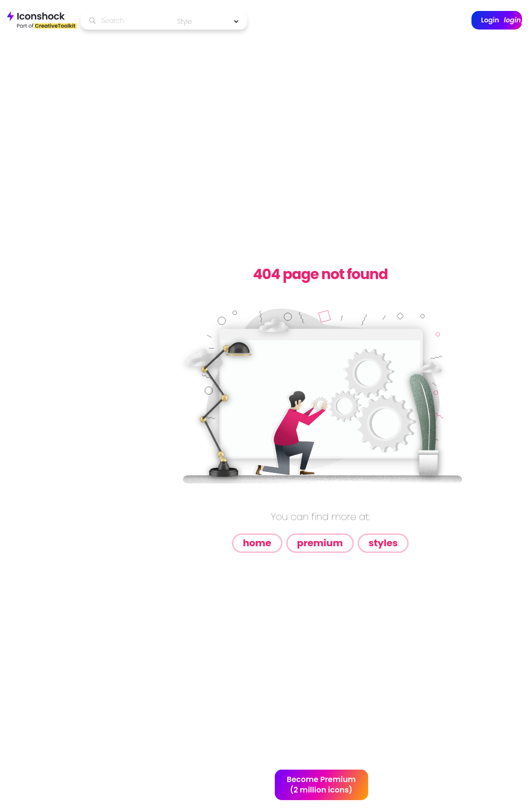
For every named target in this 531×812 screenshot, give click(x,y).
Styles (383, 543)
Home (257, 543)
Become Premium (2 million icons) (321, 785)
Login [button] (501, 20)
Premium (320, 543)
